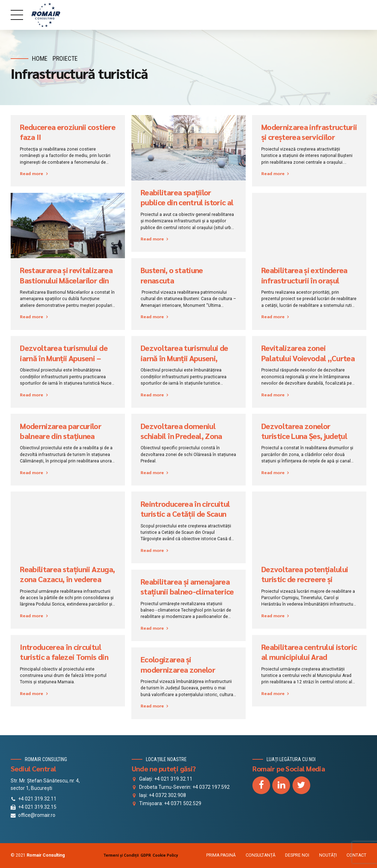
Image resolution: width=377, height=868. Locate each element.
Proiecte (65, 58)
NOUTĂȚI (328, 855)
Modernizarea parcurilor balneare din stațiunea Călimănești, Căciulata (61, 436)
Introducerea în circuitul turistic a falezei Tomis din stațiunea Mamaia (64, 657)
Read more (32, 173)
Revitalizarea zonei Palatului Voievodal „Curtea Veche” (308, 358)
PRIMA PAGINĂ (221, 855)
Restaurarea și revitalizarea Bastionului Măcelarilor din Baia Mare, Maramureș (66, 280)
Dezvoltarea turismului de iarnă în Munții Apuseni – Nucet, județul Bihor (64, 358)
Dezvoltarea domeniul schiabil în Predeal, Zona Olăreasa (181, 436)
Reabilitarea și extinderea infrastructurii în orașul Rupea (304, 280)
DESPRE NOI (297, 855)
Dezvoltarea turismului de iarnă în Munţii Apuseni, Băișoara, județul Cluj (184, 358)
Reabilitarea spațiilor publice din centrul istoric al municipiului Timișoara (187, 202)
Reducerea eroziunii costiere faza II (68, 132)
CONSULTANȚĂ (261, 855)
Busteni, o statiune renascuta (172, 275)
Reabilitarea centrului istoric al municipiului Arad (309, 652)
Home (40, 58)
